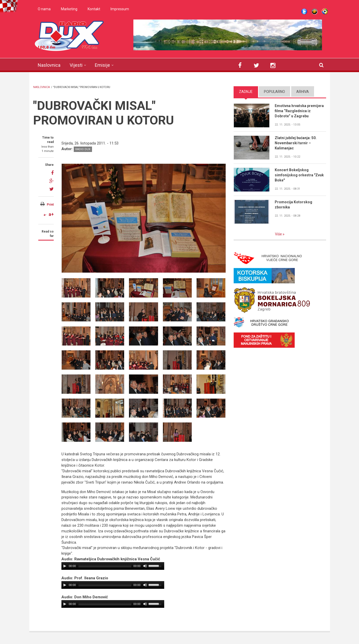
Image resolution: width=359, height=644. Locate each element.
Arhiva (303, 92)
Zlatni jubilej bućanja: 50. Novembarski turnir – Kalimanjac (296, 143)
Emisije (102, 65)
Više (279, 234)
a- (45, 215)
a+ (51, 214)
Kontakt (94, 9)
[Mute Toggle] (145, 566)
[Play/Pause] (65, 566)
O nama (44, 9)
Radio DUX (83, 149)
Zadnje (246, 92)
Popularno (274, 92)
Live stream (304, 12)
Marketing (69, 9)
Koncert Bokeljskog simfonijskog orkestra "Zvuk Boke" (299, 175)
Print (50, 205)
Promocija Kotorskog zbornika (293, 205)
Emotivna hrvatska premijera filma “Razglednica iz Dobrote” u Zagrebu (299, 111)
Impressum (120, 9)
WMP (325, 12)
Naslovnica (49, 65)
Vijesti (76, 65)
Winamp (315, 12)
